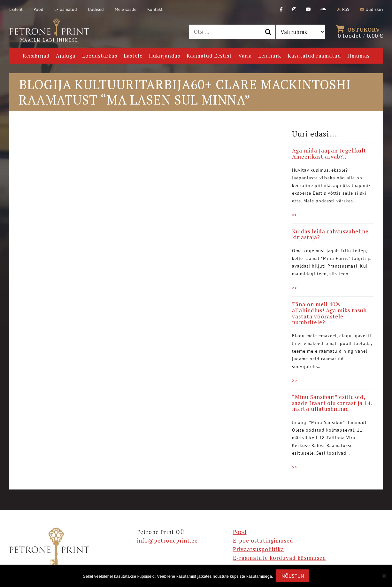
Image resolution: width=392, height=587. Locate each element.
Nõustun (293, 576)
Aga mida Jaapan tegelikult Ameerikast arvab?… (329, 153)
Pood (38, 9)
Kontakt (155, 9)
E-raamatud (66, 9)
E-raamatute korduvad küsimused (280, 558)
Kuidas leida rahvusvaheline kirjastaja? (330, 234)
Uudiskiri (372, 9)
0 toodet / (360, 32)
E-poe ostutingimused (263, 540)
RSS (343, 9)
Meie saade (126, 9)
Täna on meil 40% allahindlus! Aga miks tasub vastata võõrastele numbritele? (329, 313)
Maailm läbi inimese (49, 31)
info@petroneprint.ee (167, 540)
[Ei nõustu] (384, 576)
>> (295, 215)
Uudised (96, 9)
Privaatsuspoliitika (258, 549)
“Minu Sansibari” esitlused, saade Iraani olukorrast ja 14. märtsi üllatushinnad (332, 403)
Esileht (16, 9)
